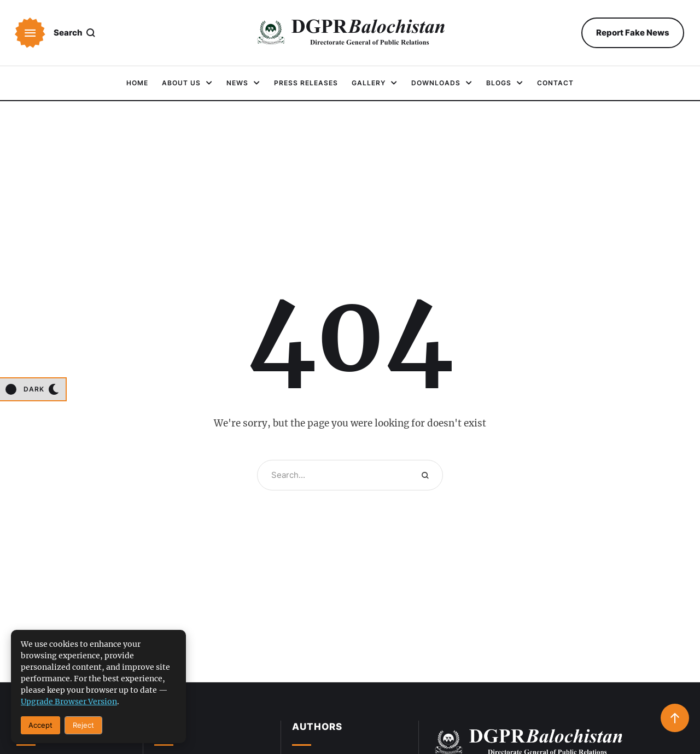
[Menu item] (137, 83)
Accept (40, 725)
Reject (83, 725)
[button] (30, 33)
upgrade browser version (69, 702)
